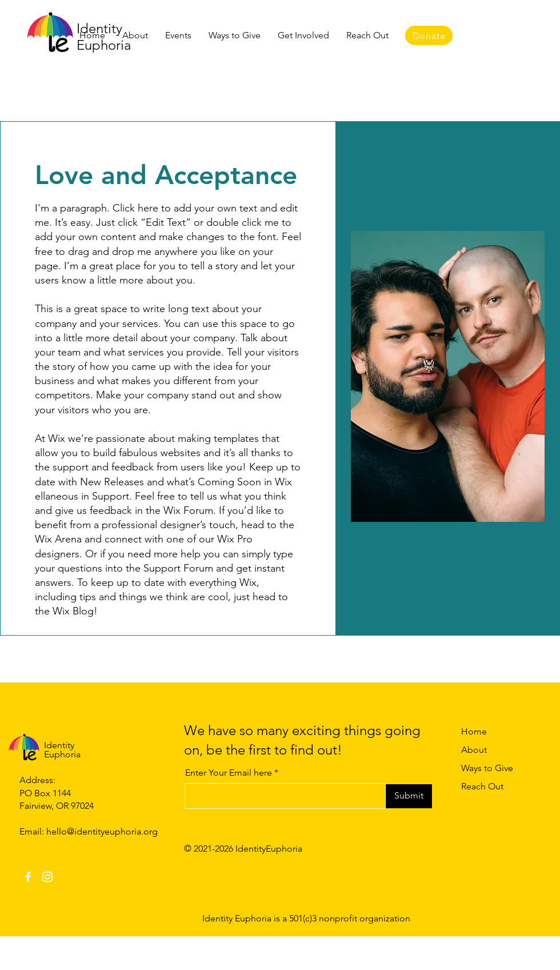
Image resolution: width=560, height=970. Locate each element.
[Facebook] (28, 877)
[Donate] (429, 35)
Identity (59, 745)
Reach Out (482, 786)
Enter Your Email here (229, 773)
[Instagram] (47, 877)
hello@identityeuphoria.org (102, 831)
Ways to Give (487, 768)
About (474, 750)
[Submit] (409, 796)
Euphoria (62, 754)
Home (474, 731)
